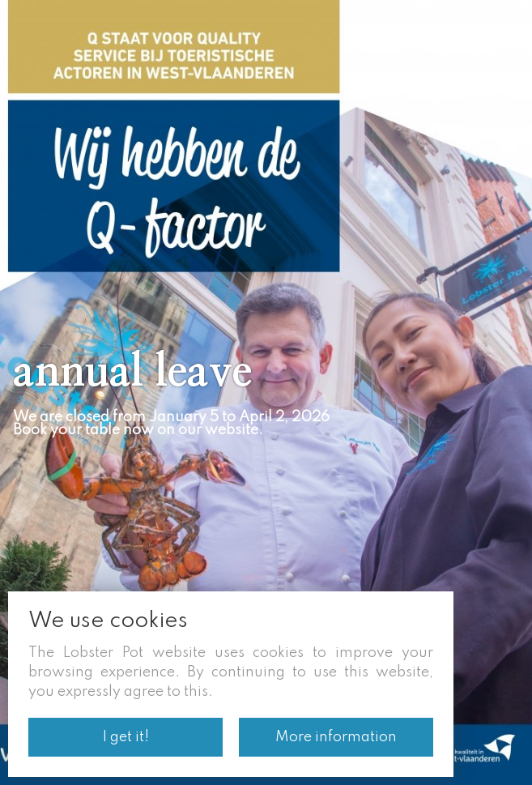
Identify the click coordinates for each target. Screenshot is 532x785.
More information (336, 737)
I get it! (126, 737)
